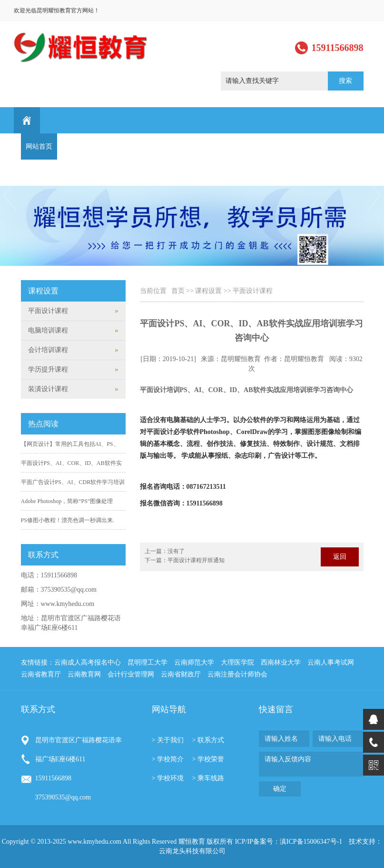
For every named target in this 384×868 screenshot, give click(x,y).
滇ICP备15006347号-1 (311, 842)
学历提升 (184, 146)
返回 (340, 557)
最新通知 (328, 146)
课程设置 (148, 146)
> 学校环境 (168, 778)
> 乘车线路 (208, 778)
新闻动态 (111, 146)
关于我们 (75, 146)
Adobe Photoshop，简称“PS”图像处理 (67, 501)
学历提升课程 (48, 369)
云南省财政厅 (181, 674)
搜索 (345, 81)
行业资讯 (256, 146)
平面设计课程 (253, 291)
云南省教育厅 (41, 674)
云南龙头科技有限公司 (192, 851)
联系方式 (39, 173)
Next (375, 196)
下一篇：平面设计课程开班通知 (185, 560)
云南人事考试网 (331, 662)
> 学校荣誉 (208, 759)
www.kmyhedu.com (68, 604)
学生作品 (220, 146)
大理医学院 (237, 662)
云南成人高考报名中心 (88, 662)
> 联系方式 (208, 740)
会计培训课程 (48, 350)
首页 (178, 291)
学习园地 (292, 146)
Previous (9, 196)
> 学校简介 (168, 759)
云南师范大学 (194, 662)
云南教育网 (84, 674)
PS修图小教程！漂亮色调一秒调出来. (68, 520)
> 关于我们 (168, 740)
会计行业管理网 (131, 674)
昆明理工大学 (148, 662)
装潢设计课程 (48, 389)
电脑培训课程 (48, 330)
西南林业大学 (281, 662)
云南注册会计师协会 (237, 674)
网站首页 (39, 146)
